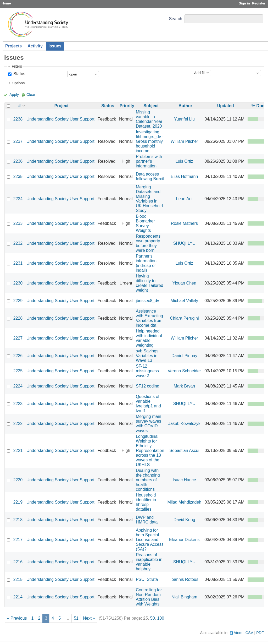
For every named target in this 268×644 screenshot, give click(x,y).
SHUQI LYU (184, 243)
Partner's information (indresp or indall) (146, 263)
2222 (18, 424)
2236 (18, 161)
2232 (18, 243)
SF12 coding (148, 386)
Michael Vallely (185, 301)
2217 (18, 540)
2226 (18, 356)
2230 (18, 283)
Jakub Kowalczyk (184, 424)
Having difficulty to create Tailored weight (150, 283)
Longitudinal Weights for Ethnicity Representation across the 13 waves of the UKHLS (150, 451)
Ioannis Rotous (184, 579)
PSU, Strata (147, 579)
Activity (35, 46)
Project (62, 106)
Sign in (244, 3)
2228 (18, 318)
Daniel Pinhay (184, 356)
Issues (55, 46)
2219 (18, 502)
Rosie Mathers (184, 223)
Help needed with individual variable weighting (149, 338)
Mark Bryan (184, 386)
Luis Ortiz (185, 161)
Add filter (201, 73)
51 (76, 618)
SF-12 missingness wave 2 (147, 371)
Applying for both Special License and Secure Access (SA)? (150, 540)
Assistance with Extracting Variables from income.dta (149, 318)
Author (185, 106)
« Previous (17, 618)
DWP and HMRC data (147, 520)
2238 (18, 119)
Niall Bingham (184, 597)
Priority (127, 106)
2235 (18, 176)
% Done (259, 106)
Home (6, 3)
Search (175, 19)
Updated (226, 106)
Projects (13, 46)
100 (161, 618)
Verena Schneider (184, 371)
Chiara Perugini (184, 318)
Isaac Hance (184, 480)
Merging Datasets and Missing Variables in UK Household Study (149, 199)
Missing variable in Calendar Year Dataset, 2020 (149, 119)
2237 (18, 141)
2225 (18, 371)
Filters (17, 66)
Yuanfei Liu (184, 119)
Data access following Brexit (150, 176)
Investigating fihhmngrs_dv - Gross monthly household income (150, 141)
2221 (18, 451)
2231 (18, 263)
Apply (14, 95)
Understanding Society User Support (60, 119)
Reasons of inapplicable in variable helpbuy (149, 562)
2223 (18, 404)
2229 (18, 301)
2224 (18, 386)
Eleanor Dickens (184, 540)
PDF (260, 633)
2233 (18, 223)
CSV (249, 633)
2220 (18, 480)
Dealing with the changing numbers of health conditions (148, 480)
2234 (18, 199)
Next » (89, 618)
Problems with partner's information (149, 161)
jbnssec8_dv (147, 301)
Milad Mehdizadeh (184, 502)
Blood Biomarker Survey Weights (145, 223)
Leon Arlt (184, 199)
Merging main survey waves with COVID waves (149, 424)
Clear (31, 95)
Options (18, 83)
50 (153, 618)
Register (259, 3)
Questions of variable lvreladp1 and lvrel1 (148, 404)
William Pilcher (184, 141)
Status (19, 74)
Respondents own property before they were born (148, 243)
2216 (18, 562)
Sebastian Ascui (184, 451)
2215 (18, 579)
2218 (18, 520)
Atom (238, 633)
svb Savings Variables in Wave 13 (147, 356)
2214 (18, 597)
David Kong (184, 520)
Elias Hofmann (184, 176)
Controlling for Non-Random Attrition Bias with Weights (149, 597)
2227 (18, 338)
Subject (151, 106)
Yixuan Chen (184, 283)
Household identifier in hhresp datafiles (146, 502)
